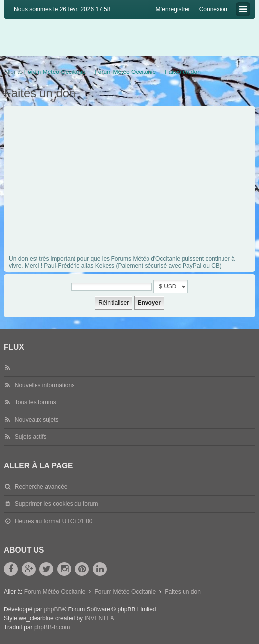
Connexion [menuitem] (213, 9)
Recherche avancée (41, 487)
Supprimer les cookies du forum (56, 504)
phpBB (53, 609)
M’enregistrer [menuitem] (173, 9)
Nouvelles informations (45, 385)
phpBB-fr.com (52, 627)
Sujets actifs (31, 437)
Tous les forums (36, 402)
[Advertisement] (130, 182)
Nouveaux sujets (37, 420)
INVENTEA (99, 618)
